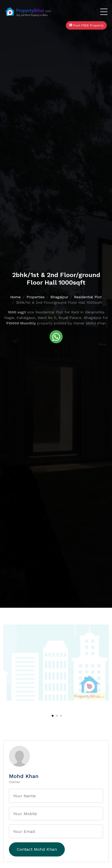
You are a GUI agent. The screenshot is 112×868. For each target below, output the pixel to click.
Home (15, 297)
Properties (36, 297)
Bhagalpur (59, 297)
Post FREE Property (86, 25)
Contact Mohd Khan (37, 849)
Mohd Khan (24, 776)
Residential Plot (88, 297)
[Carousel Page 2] (56, 715)
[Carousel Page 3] (60, 715)
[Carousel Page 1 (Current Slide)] (52, 715)
